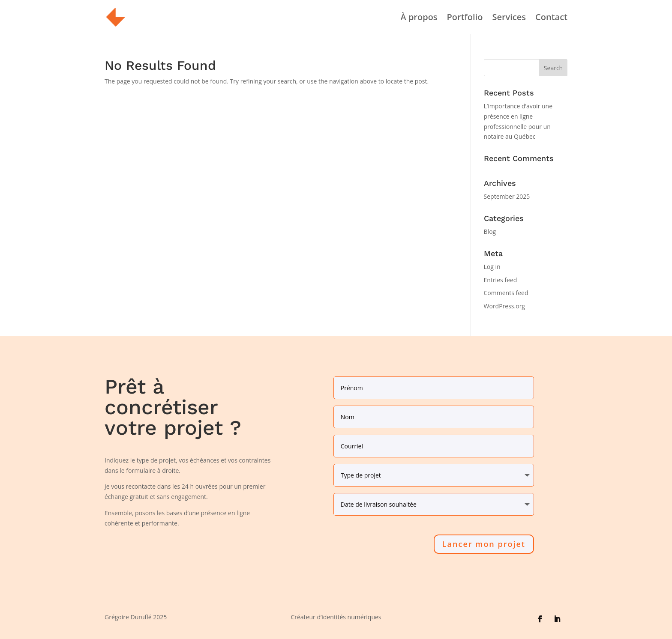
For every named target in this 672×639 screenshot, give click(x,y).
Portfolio (465, 18)
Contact (551, 18)
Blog (490, 231)
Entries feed (501, 280)
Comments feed (506, 293)
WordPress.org (504, 306)
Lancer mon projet (484, 544)
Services (509, 18)
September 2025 (507, 196)
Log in (492, 267)
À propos (419, 18)
